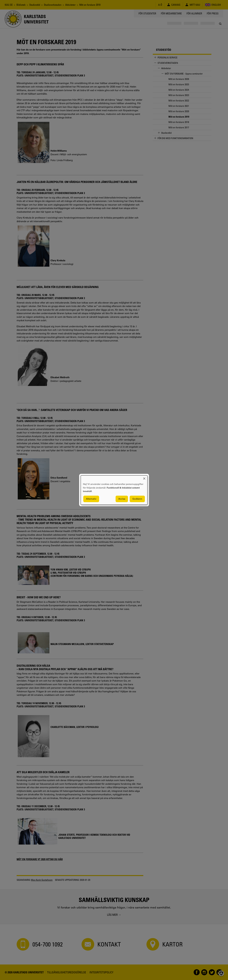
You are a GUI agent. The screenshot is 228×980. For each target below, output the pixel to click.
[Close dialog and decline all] (144, 477)
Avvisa (122, 499)
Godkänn (137, 499)
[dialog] (114, 490)
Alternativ (91, 499)
